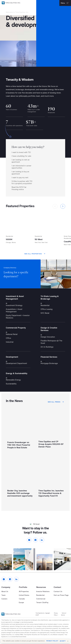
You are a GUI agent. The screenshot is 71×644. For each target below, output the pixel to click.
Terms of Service (64, 619)
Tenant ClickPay (42, 608)
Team (3, 600)
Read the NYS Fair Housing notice (19, 193)
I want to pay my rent (20, 182)
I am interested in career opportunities (21, 172)
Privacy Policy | (56, 619)
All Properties (24, 597)
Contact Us (58, 597)
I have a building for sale (21, 161)
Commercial (41, 604)
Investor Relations (43, 597)
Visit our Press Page (61, 600)
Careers (4, 604)
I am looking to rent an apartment (21, 166)
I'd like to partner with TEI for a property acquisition (22, 187)
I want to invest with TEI (21, 157)
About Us (5, 597)
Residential (40, 600)
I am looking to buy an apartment (20, 177)
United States (24, 600)
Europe (21, 608)
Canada (22, 604)
